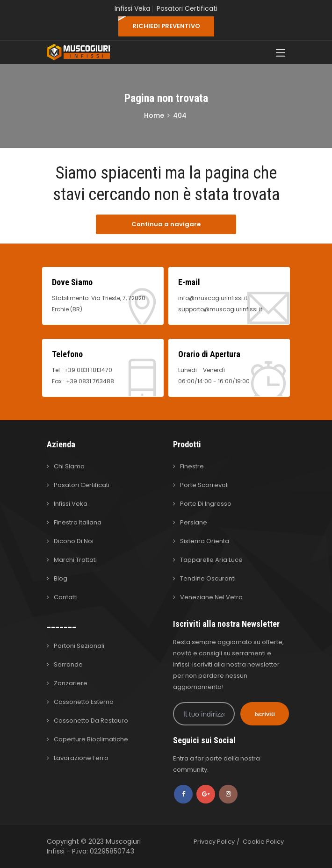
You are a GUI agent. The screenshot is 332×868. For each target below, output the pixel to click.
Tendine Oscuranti (208, 578)
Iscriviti (265, 714)
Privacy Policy (214, 842)
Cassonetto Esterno (84, 702)
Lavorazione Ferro (81, 758)
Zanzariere (71, 683)
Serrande (68, 664)
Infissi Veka (132, 8)
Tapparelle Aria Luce (211, 560)
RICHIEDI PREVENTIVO (166, 26)
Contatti (66, 597)
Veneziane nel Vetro (211, 597)
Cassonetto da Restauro (91, 721)
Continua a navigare (166, 224)
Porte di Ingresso (206, 504)
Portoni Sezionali (79, 646)
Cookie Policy (263, 842)
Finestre (192, 466)
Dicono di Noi (74, 541)
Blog (61, 578)
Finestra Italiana (78, 522)
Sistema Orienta (205, 541)
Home (154, 115)
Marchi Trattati (75, 560)
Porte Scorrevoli (204, 485)
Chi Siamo (69, 466)
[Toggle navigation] (281, 53)
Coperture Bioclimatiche (91, 739)
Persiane (194, 522)
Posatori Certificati (187, 8)
